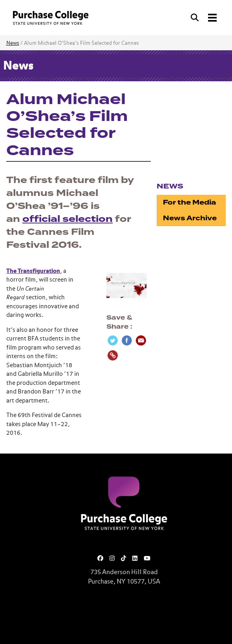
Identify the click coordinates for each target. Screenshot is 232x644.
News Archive (190, 218)
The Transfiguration (33, 271)
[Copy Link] (113, 355)
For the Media (189, 202)
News (13, 43)
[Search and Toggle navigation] (205, 18)
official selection (68, 219)
